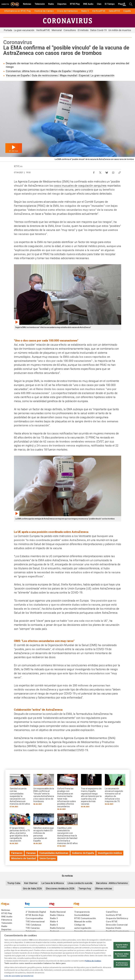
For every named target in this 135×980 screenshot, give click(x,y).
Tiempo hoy (85, 888)
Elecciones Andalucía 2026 (60, 888)
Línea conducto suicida (80, 883)
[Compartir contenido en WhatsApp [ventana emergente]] (113, 172)
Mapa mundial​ (68, 75)
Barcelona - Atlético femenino (112, 883)
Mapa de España (61, 71)
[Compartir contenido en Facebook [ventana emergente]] (94, 172)
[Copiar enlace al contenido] (120, 172)
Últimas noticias (104, 888)
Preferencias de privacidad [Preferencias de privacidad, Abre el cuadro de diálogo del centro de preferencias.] (122, 964)
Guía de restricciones (45, 75)
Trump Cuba (14, 883)
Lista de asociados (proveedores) (19, 976)
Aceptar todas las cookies (122, 946)
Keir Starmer (31, 883)
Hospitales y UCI (83, 71)
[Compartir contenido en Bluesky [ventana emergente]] (107, 172)
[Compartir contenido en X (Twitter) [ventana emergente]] (100, 172)
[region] (67, 956)
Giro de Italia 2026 (32, 888)
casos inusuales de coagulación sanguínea (80, 186)
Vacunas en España (18, 75)
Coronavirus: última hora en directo (27, 71)
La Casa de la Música (53, 883)
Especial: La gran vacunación (97, 75)
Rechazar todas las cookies (122, 955)
